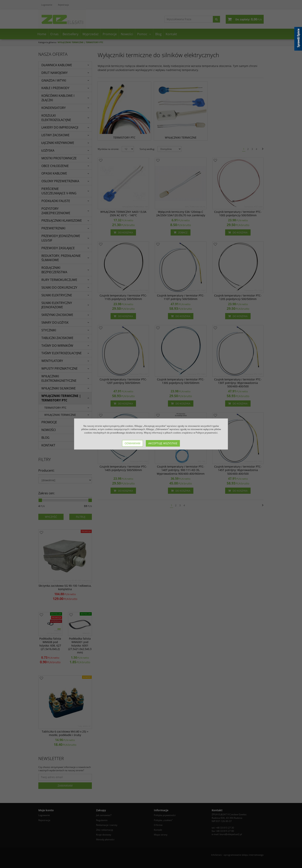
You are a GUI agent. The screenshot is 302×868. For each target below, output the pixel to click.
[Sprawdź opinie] (298, 39)
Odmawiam (133, 443)
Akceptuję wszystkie (163, 443)
